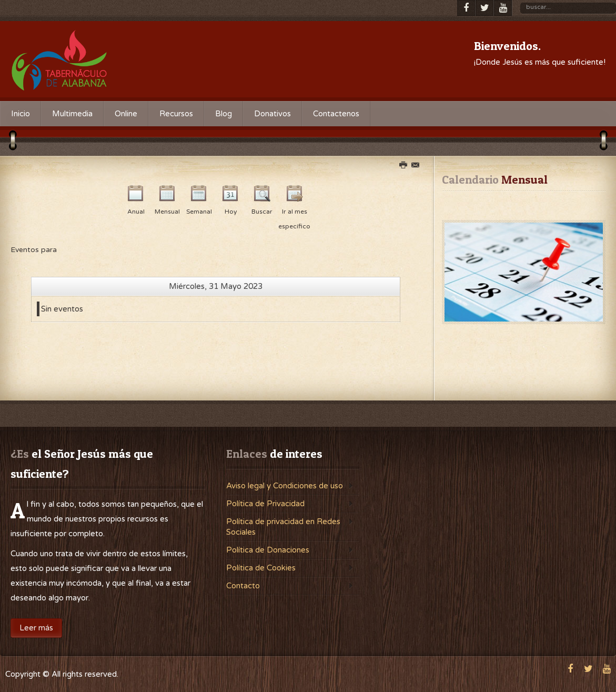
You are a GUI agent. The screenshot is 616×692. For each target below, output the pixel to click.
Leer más (36, 628)
